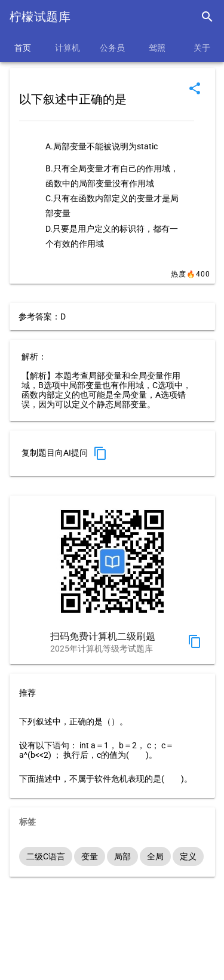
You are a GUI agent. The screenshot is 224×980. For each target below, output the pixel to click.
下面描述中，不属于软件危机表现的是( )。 (106, 779)
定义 (188, 856)
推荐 (27, 693)
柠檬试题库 (40, 17)
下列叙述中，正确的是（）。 (73, 721)
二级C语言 (46, 856)
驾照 (157, 48)
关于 (202, 48)
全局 (155, 856)
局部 (122, 856)
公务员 (112, 48)
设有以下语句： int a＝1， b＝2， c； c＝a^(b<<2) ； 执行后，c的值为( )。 (96, 750)
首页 (23, 48)
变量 (90, 856)
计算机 (67, 48)
